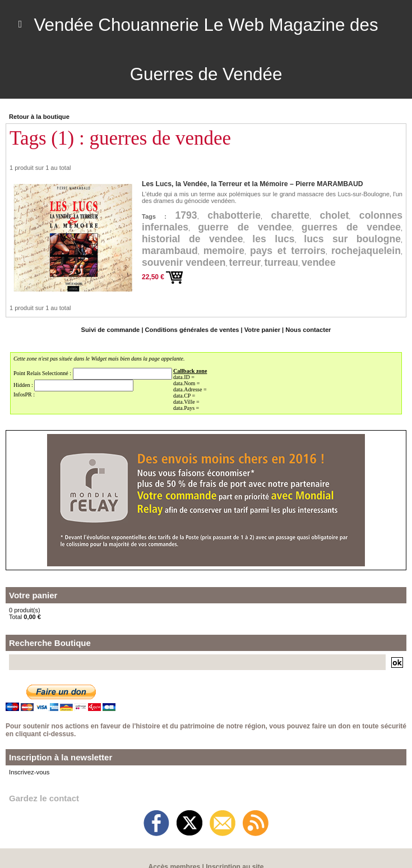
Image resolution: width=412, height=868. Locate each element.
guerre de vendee (246, 227)
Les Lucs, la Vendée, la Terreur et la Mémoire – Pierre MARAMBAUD (250, 184)
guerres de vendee (351, 227)
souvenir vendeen (185, 262)
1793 (185, 215)
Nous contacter (307, 330)
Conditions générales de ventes (192, 330)
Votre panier (261, 330)
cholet (334, 215)
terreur (247, 262)
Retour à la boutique (39, 117)
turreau (284, 262)
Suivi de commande (111, 330)
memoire (224, 251)
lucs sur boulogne (352, 239)
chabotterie (233, 215)
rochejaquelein (365, 251)
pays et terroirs (288, 251)
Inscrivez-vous (29, 772)
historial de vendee (193, 239)
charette (289, 215)
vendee (322, 262)
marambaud (170, 251)
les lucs (273, 239)
